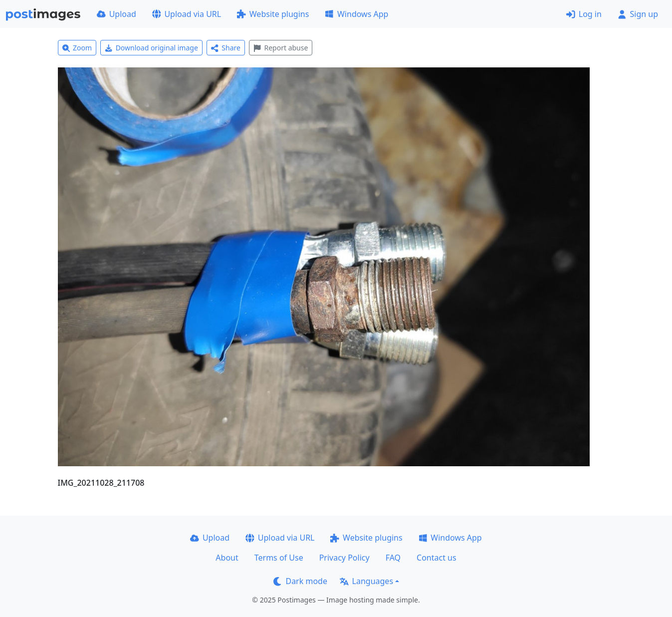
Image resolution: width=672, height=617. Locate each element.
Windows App (356, 14)
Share (226, 48)
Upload (116, 14)
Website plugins (273, 14)
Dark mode (300, 581)
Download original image (151, 48)
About (227, 558)
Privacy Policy (344, 558)
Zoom (77, 48)
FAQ (393, 558)
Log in (584, 14)
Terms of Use (279, 558)
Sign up (638, 14)
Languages (366, 581)
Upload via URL (187, 14)
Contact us (437, 558)
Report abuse (281, 48)
